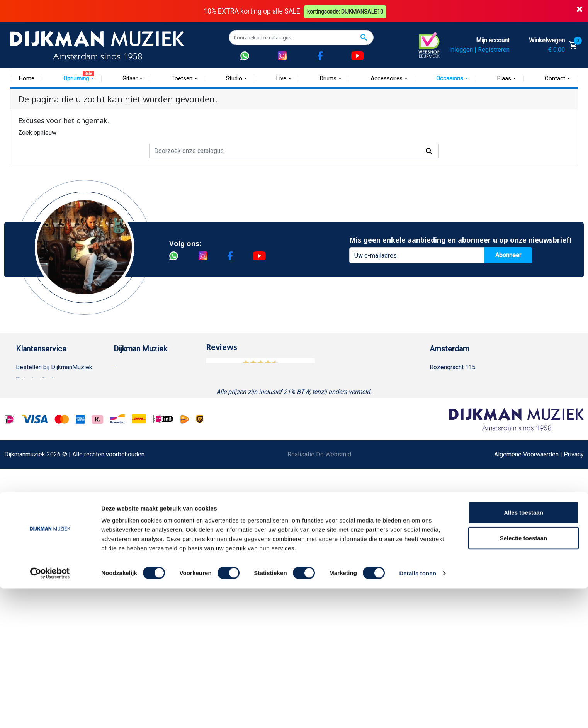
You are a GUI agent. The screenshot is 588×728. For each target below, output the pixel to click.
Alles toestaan (523, 652)
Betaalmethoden (38, 379)
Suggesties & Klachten (47, 478)
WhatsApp (30, 491)
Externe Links (34, 565)
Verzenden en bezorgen (48, 404)
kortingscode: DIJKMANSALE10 (346, 11)
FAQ (21, 429)
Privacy (26, 466)
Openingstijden (458, 404)
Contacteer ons (36, 552)
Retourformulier (37, 503)
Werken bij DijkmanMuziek (149, 392)
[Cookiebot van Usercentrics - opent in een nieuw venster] (50, 713)
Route (445, 417)
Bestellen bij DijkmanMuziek (54, 367)
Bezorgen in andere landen (52, 540)
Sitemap (125, 404)
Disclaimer (30, 454)
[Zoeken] (301, 37)
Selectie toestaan (524, 678)
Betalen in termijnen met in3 (53, 528)
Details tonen (417, 713)
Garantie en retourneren (47, 392)
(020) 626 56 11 (459, 392)
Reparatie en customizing (50, 441)
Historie (124, 379)
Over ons (126, 367)
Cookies (27, 515)
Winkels (124, 417)
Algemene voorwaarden (48, 417)
